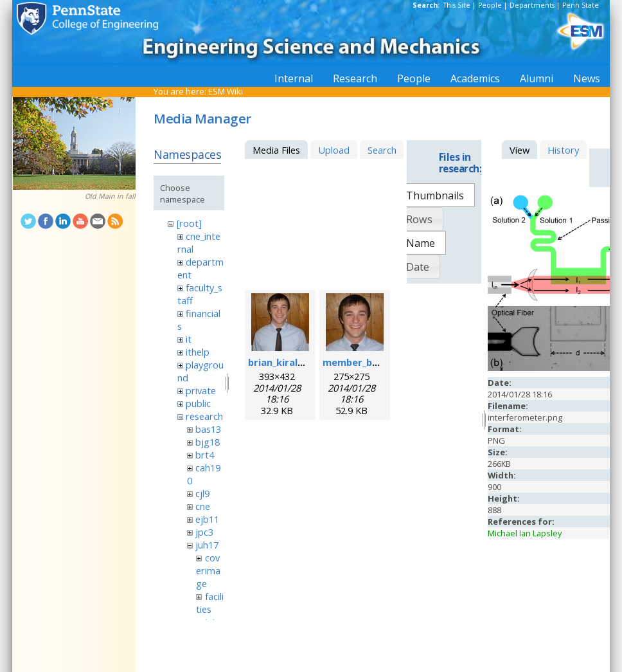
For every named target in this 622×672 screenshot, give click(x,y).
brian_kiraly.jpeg (287, 362)
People (490, 5)
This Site (457, 5)
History (563, 150)
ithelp (198, 352)
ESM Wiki (226, 91)
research (204, 416)
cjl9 (202, 493)
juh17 (207, 545)
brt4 (205, 455)
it (189, 339)
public (198, 403)
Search (382, 150)
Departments (532, 5)
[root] (189, 223)
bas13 (208, 429)
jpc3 (204, 532)
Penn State (581, 5)
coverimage (208, 570)
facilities (209, 603)
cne (203, 506)
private (201, 390)
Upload (334, 150)
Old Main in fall (110, 196)
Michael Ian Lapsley (525, 533)
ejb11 (207, 519)
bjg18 (208, 442)
